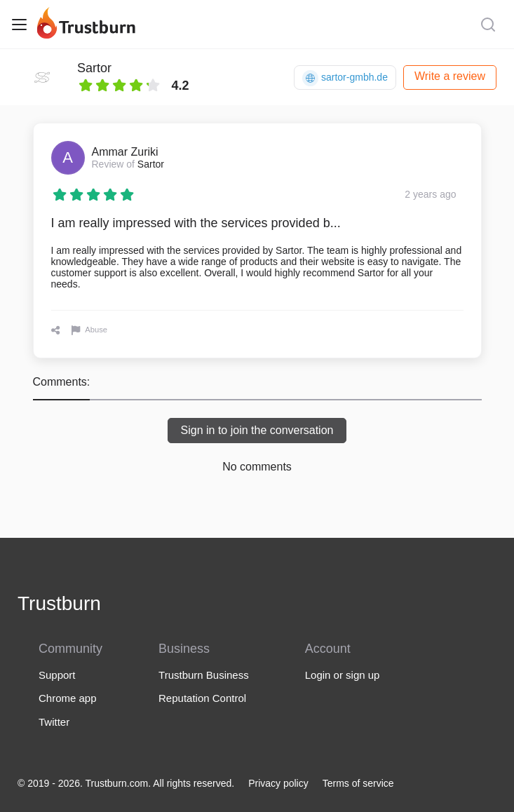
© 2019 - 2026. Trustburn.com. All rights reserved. (126, 783)
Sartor (94, 68)
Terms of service (358, 783)
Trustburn (59, 603)
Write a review (450, 76)
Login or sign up (343, 675)
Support (57, 675)
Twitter (54, 722)
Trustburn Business (204, 675)
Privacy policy (278, 783)
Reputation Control (202, 698)
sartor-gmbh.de (345, 78)
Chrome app (68, 698)
